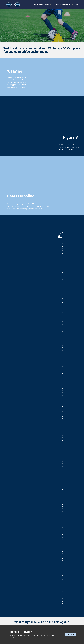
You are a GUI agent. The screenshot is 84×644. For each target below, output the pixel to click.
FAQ (78, 4)
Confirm (71, 635)
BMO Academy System (63, 4)
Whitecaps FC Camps (41, 4)
